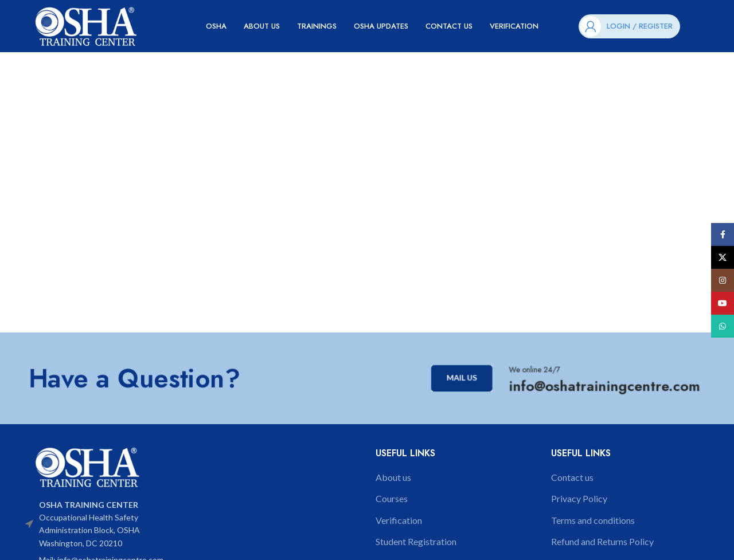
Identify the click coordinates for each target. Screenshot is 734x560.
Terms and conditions (593, 525)
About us (393, 482)
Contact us (572, 482)
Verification (399, 525)
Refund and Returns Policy (602, 547)
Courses (392, 504)
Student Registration (416, 547)
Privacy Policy (579, 504)
